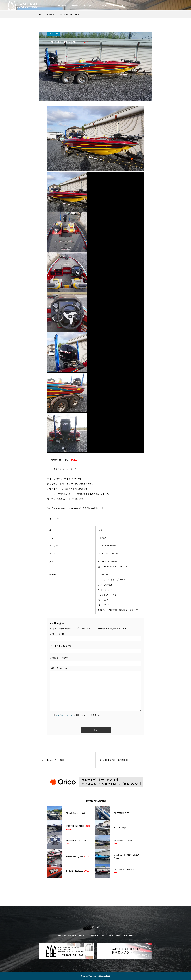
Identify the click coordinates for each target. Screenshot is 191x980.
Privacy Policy (128, 935)
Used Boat (62, 5)
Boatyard (75, 5)
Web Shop (89, 5)
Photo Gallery (128, 5)
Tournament (103, 5)
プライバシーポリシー (65, 715)
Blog (115, 5)
